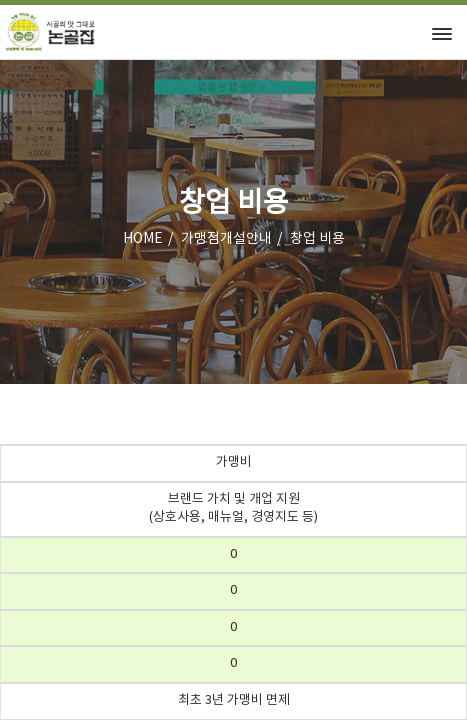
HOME (143, 239)
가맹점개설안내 (226, 239)
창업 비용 (317, 239)
